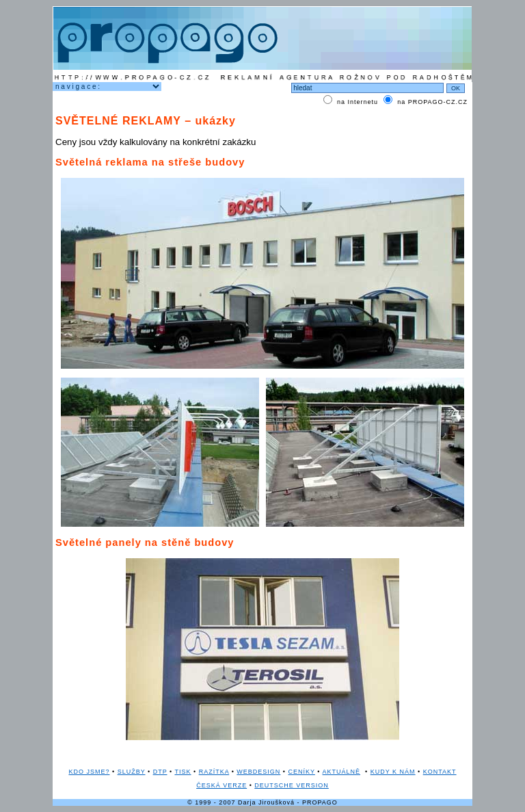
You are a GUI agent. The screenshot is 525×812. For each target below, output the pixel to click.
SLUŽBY (132, 772)
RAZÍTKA (214, 772)
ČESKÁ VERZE (221, 785)
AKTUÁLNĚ (342, 772)
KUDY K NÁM (393, 772)
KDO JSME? (89, 772)
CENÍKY (302, 772)
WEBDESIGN (258, 772)
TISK (183, 772)
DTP (160, 772)
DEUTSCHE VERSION (292, 785)
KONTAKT (440, 772)
